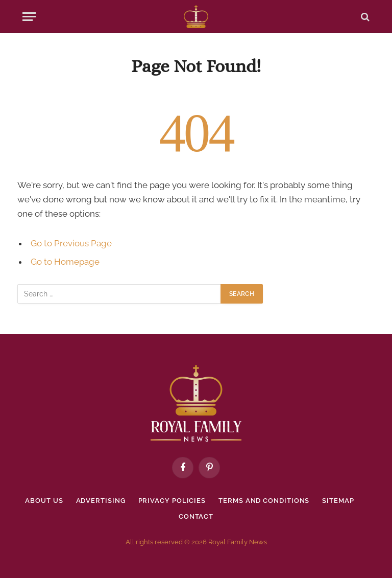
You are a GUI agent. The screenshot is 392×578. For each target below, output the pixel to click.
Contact (196, 516)
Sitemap (338, 501)
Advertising (101, 501)
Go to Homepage (65, 262)
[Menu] (29, 17)
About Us (44, 501)
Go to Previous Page (71, 243)
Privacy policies (172, 501)
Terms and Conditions (264, 501)
